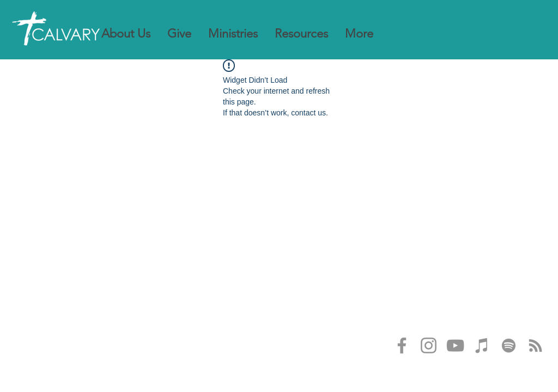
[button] (126, 34)
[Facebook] (402, 345)
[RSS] (535, 345)
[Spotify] (509, 345)
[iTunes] (482, 345)
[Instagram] (429, 345)
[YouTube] (455, 345)
